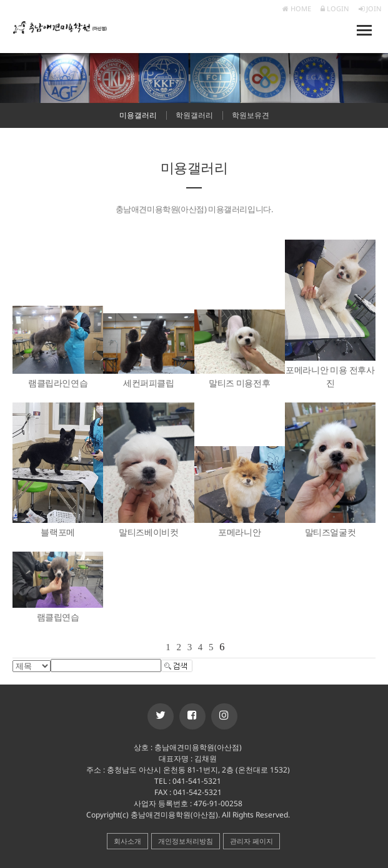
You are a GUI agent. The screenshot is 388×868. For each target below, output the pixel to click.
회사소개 (127, 841)
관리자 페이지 (251, 841)
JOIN (370, 8)
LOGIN (335, 8)
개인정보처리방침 (186, 841)
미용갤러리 (138, 115)
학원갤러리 (194, 115)
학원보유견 (251, 115)
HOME (297, 8)
